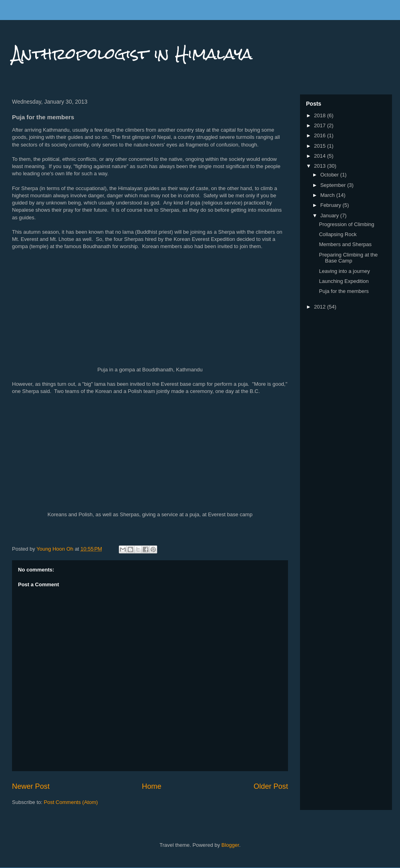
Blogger (230, 845)
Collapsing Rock (338, 234)
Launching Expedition (344, 281)
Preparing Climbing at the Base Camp (348, 258)
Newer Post (31, 786)
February (332, 205)
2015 (321, 146)
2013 (321, 166)
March (328, 195)
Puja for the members (344, 291)
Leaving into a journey (344, 271)
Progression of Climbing (346, 224)
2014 (321, 156)
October (330, 175)
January (330, 215)
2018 (321, 115)
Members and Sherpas (345, 244)
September (334, 185)
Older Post (271, 786)
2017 (321, 125)
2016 (321, 135)
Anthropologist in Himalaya (132, 54)
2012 (321, 307)
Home (152, 786)
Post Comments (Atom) (71, 802)
